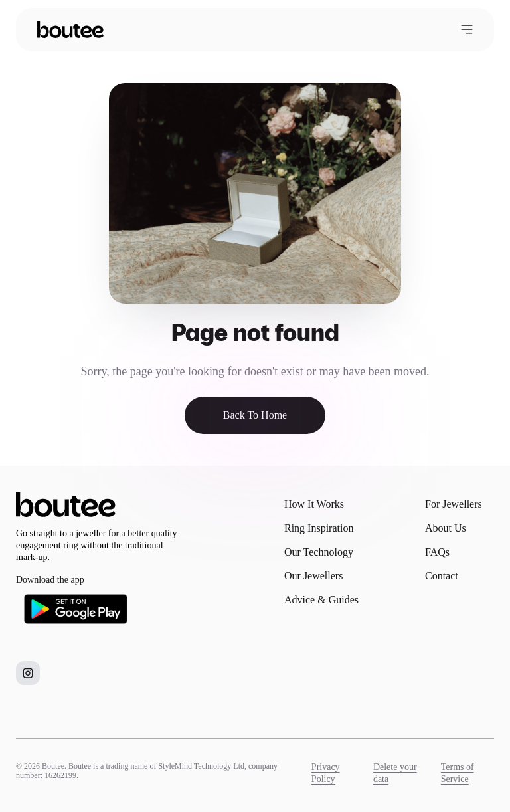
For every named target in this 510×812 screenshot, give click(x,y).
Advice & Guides (321, 600)
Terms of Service (458, 773)
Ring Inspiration (319, 528)
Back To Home (255, 415)
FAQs (437, 552)
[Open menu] (467, 29)
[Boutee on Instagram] (28, 673)
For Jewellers (454, 504)
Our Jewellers (313, 576)
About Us (446, 528)
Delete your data (395, 773)
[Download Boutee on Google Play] (76, 609)
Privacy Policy (326, 773)
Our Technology (319, 552)
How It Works (314, 504)
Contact (442, 576)
